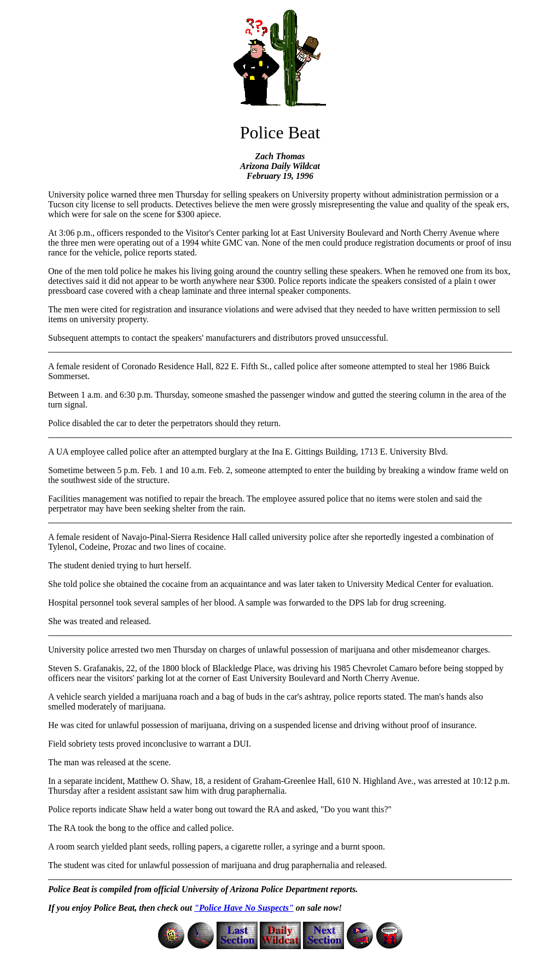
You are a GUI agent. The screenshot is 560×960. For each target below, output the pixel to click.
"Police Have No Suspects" (244, 908)
